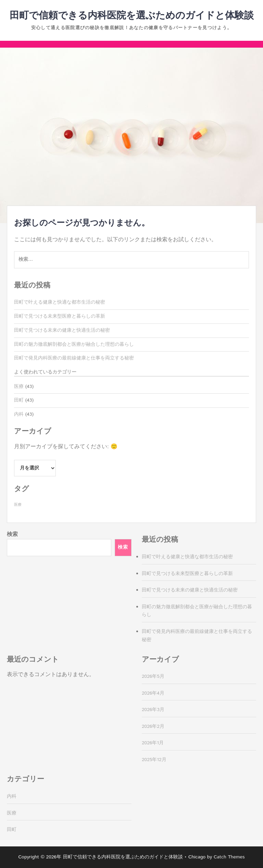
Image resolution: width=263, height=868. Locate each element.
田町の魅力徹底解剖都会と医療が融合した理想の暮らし (74, 344)
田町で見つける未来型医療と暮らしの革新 (60, 316)
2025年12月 (154, 760)
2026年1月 (153, 743)
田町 (19, 400)
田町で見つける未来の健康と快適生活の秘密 (62, 330)
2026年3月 (153, 710)
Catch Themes (229, 857)
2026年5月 (153, 676)
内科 (19, 414)
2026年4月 (153, 693)
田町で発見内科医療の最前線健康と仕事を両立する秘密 (74, 358)
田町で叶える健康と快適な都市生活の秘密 (60, 302)
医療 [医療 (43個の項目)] (18, 505)
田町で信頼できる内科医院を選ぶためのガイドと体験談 (132, 16)
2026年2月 (153, 726)
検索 (12, 534)
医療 (19, 387)
